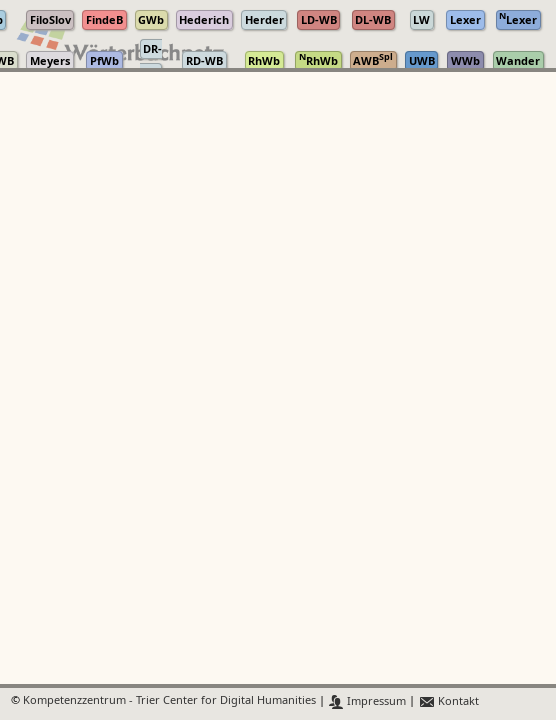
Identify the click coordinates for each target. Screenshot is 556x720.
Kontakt (448, 701)
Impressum (367, 701)
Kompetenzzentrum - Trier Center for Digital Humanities (169, 701)
